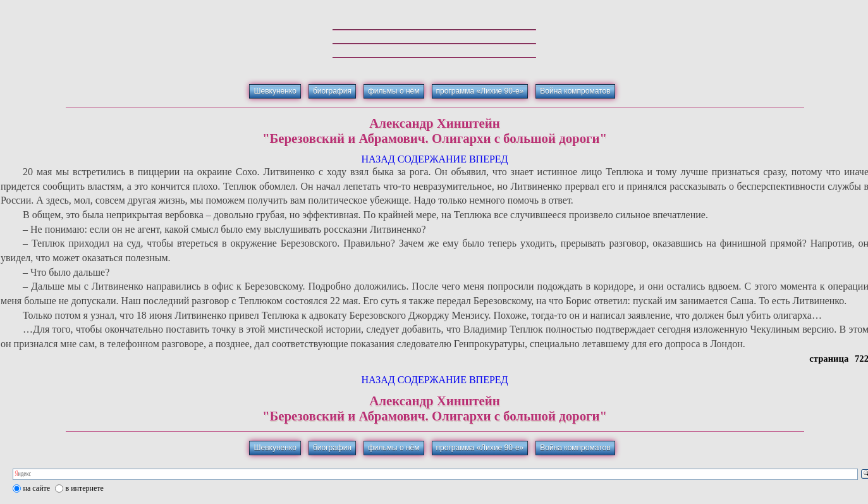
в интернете (85, 488)
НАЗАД (378, 159)
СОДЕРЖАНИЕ (432, 159)
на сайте (37, 488)
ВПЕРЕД (489, 159)
